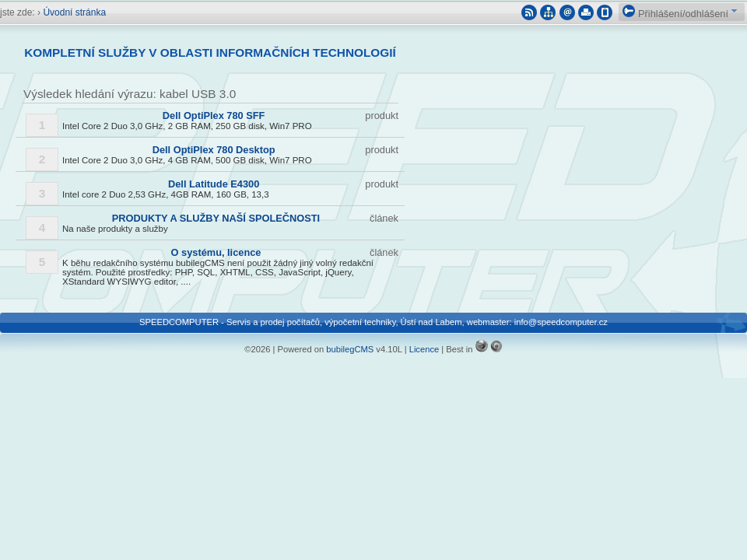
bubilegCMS (350, 349)
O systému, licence (216, 252)
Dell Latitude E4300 (214, 184)
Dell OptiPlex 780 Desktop (214, 150)
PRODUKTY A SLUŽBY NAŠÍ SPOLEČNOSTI (216, 218)
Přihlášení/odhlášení (675, 14)
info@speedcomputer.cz (561, 322)
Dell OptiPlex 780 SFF (214, 115)
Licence (424, 349)
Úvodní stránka (74, 12)
